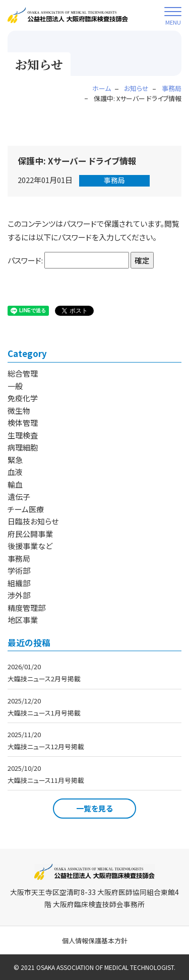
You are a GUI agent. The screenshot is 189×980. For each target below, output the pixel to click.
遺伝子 (19, 497)
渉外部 (19, 595)
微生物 (19, 411)
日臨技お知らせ (33, 521)
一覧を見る (94, 808)
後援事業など (30, 546)
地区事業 (23, 620)
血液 (15, 472)
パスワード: (68, 260)
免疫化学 (23, 398)
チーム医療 (26, 509)
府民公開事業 (30, 534)
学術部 (19, 570)
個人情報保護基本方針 (95, 941)
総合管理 (23, 373)
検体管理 (23, 423)
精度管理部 (26, 608)
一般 (15, 386)
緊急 (15, 460)
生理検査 (23, 435)
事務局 (114, 180)
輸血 (15, 484)
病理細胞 (23, 447)
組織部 (19, 583)
